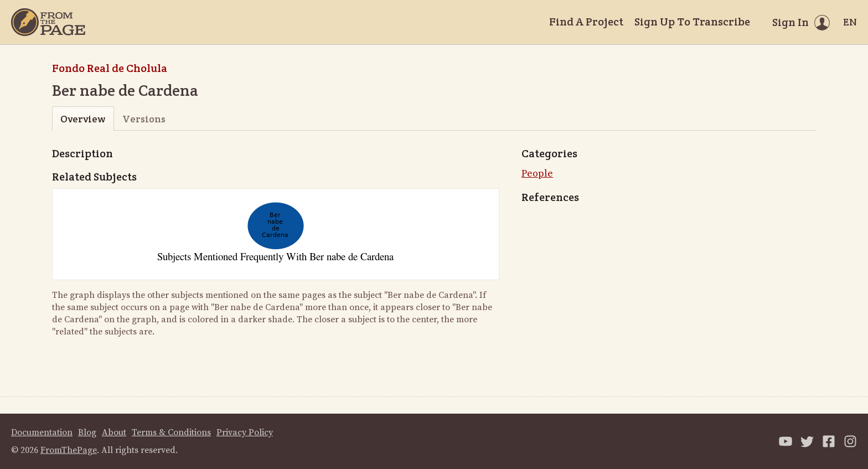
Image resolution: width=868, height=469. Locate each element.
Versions (144, 119)
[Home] (48, 22)
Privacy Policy (245, 432)
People (537, 174)
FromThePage (69, 450)
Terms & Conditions (171, 432)
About (114, 432)
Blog (87, 432)
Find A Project (586, 22)
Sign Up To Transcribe (692, 22)
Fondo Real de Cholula (110, 68)
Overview (83, 119)
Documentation (42, 432)
